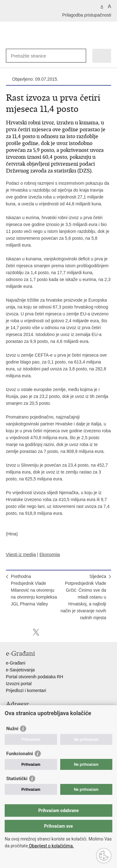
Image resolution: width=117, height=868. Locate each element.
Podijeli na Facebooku (23, 632)
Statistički (17, 779)
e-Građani (16, 663)
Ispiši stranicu (9, 632)
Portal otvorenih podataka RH (35, 677)
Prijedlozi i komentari (26, 690)
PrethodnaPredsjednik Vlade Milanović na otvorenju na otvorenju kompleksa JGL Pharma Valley (34, 590)
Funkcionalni (20, 754)
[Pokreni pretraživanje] (80, 56)
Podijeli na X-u (36, 632)
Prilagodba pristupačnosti (87, 15)
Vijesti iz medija (21, 554)
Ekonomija (49, 554)
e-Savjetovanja (20, 670)
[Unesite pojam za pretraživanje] (34, 56)
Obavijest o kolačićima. (51, 846)
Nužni (12, 729)
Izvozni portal (19, 684)
